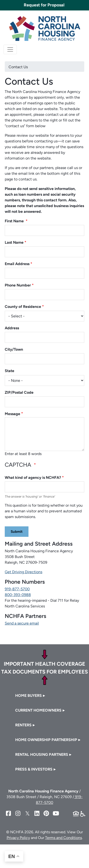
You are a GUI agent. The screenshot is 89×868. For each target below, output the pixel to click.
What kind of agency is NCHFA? (33, 478)
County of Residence (23, 307)
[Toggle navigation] (10, 49)
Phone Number (18, 285)
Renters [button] (23, 725)
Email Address (17, 264)
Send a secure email (22, 623)
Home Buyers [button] (28, 696)
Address (12, 328)
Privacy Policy (18, 838)
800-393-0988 (18, 595)
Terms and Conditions (63, 838)
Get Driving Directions (23, 572)
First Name (15, 221)
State (9, 371)
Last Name (14, 242)
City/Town (14, 349)
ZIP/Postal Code (19, 392)
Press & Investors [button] (34, 769)
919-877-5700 (17, 589)
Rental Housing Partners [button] (42, 754)
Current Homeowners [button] (38, 710)
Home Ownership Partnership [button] (46, 740)
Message (12, 414)
